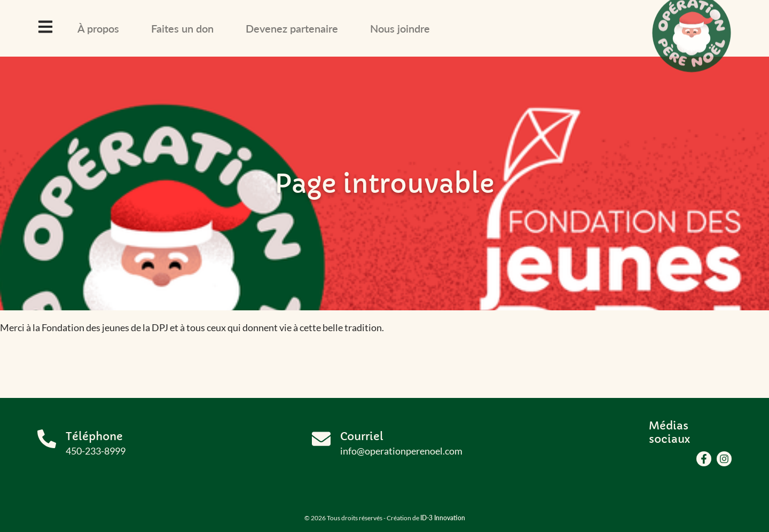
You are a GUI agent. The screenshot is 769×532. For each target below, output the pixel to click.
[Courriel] (321, 439)
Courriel (362, 437)
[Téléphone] (47, 439)
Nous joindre (400, 28)
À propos (98, 28)
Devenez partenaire (292, 28)
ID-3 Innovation (443, 518)
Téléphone (94, 437)
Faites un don (182, 28)
